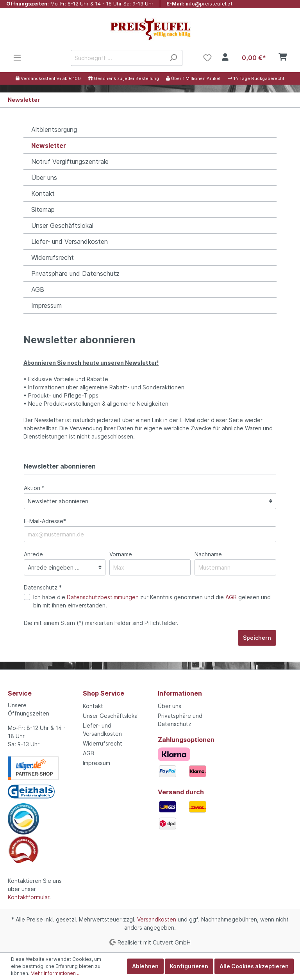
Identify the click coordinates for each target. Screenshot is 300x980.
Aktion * (34, 488)
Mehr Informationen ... (55, 973)
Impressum (46, 305)
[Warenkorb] (263, 58)
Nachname (208, 554)
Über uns (44, 178)
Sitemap (43, 209)
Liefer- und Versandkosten (70, 241)
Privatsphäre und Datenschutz (75, 273)
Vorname (121, 554)
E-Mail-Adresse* (45, 521)
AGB (38, 289)
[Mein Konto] (225, 58)
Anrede (33, 554)
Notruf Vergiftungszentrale (70, 162)
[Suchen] (173, 58)
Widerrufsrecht (53, 257)
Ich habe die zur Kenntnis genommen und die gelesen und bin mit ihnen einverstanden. (152, 601)
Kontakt (43, 194)
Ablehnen (145, 966)
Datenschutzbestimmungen (103, 597)
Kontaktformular (29, 897)
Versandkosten (157, 919)
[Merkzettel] (207, 58)
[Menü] (17, 58)
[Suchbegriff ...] (118, 58)
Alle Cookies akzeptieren (254, 966)
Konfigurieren (189, 966)
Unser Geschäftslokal (62, 225)
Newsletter (49, 146)
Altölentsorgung (54, 130)
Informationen (180, 693)
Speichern (257, 638)
